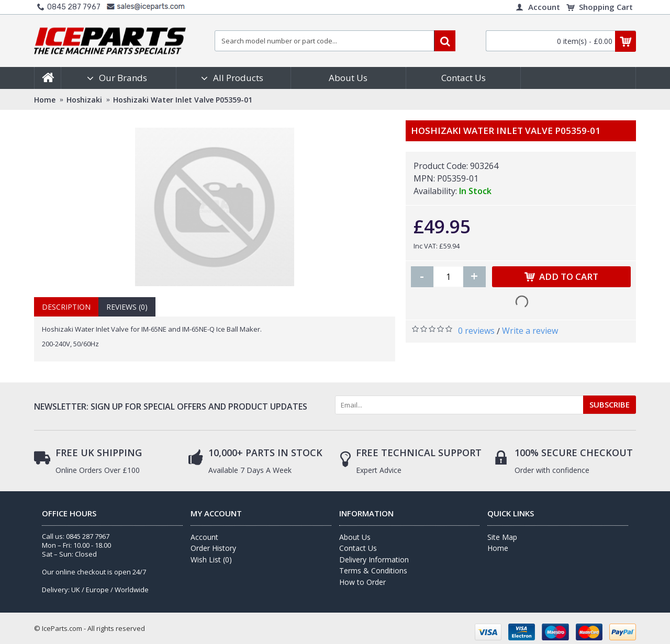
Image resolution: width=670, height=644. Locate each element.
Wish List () (211, 560)
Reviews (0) (127, 307)
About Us (355, 537)
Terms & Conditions (373, 570)
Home (498, 548)
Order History (213, 548)
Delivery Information (374, 560)
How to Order (362, 582)
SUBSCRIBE (610, 404)
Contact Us (358, 548)
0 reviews (476, 331)
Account (204, 537)
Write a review (530, 331)
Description (66, 307)
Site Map (502, 537)
